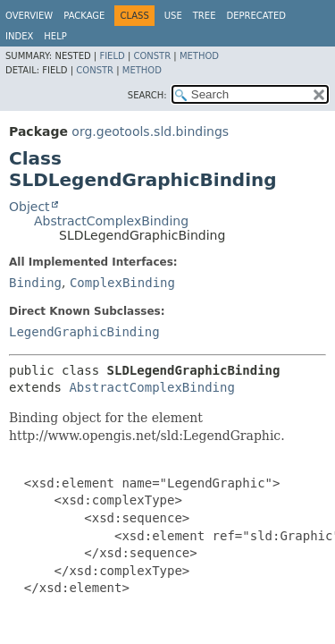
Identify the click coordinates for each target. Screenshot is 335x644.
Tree (205, 16)
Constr (152, 56)
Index (19, 36)
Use (173, 16)
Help (55, 36)
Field (112, 56)
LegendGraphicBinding (84, 332)
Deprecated (256, 16)
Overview (29, 16)
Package (84, 16)
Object (29, 207)
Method (199, 56)
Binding (35, 283)
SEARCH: (147, 95)
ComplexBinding (122, 283)
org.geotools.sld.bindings (150, 131)
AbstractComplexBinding (111, 221)
